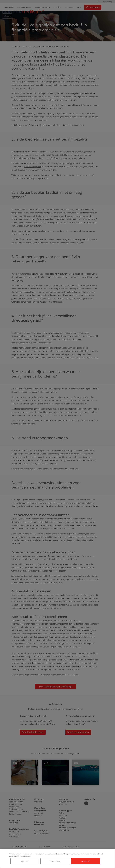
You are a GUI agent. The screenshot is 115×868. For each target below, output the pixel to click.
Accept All (86, 861)
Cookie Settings (55, 861)
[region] (57, 858)
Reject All (25, 861)
